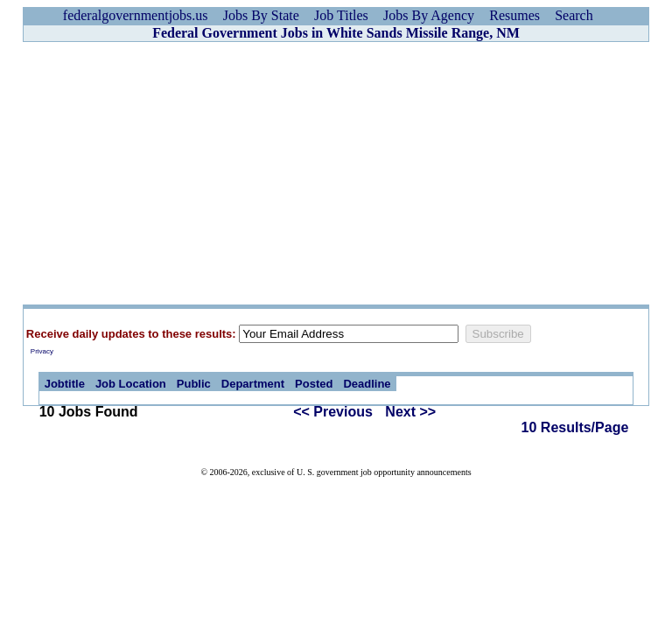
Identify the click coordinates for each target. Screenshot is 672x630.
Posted (314, 384)
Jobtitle (65, 384)
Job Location (131, 384)
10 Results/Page (575, 427)
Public (194, 384)
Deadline (367, 384)
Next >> (410, 412)
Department (253, 384)
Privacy (42, 351)
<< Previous (333, 412)
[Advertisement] (336, 173)
